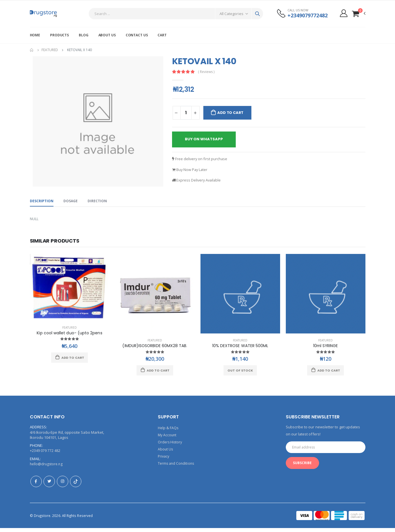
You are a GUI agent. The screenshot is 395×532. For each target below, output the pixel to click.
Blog (84, 35)
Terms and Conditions (177, 466)
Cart (162, 35)
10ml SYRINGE (326, 350)
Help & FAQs (168, 432)
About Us (107, 35)
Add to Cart (232, 113)
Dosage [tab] (72, 204)
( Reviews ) (207, 72)
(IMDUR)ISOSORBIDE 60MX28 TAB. (155, 350)
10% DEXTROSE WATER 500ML (240, 350)
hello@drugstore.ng (47, 468)
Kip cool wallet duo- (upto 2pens (69, 337)
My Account (168, 439)
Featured (50, 50)
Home (35, 35)
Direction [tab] (100, 204)
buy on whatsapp (206, 140)
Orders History (171, 446)
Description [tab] (42, 204)
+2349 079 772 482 (45, 455)
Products (59, 35)
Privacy (164, 460)
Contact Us (137, 35)
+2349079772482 (306, 15)
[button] (358, 13)
